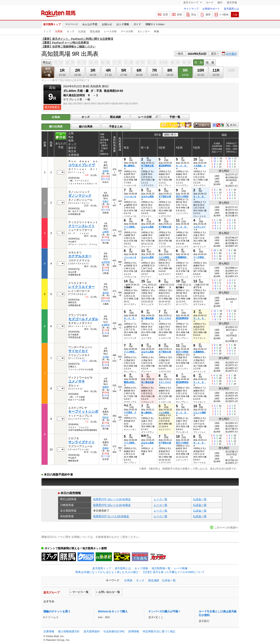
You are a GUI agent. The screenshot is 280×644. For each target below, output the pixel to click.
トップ (47, 31)
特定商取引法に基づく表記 (159, 631)
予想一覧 (175, 117)
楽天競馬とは (231, 9)
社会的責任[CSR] (114, 631)
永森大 (106, 201)
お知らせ (107, 24)
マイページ (72, 24)
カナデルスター (80, 256)
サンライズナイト (81, 442)
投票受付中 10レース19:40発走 (112, 499)
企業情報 (49, 631)
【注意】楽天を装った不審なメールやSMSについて (173, 572)
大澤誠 (106, 357)
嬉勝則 (106, 387)
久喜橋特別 (182, 257)
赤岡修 (106, 171)
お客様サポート (211, 9)
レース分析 (110, 31)
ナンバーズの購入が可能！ (165, 611)
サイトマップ (191, 9)
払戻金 (82, 31)
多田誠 (106, 293)
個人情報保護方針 (69, 631)
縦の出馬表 (86, 126)
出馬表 (59, 31)
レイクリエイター (81, 287)
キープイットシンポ (83, 412)
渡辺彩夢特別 (165, 166)
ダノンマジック (80, 196)
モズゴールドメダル (83, 319)
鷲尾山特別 (130, 382)
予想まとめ (116, 126)
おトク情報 (123, 24)
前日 (181, 54)
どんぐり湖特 (200, 413)
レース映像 (181, 568)
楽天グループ (191, 2)
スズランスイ (200, 227)
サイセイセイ (78, 351)
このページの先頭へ (226, 528)
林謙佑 (106, 448)
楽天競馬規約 (92, 631)
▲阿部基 (105, 262)
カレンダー (144, 31)
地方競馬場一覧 (161, 568)
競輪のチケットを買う (57, 611)
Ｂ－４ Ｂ (130, 318)
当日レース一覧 (48, 72)
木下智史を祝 (147, 166)
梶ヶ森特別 (130, 166)
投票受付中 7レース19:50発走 (111, 516)
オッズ (70, 31)
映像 (157, 31)
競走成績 (95, 31)
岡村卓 (106, 417)
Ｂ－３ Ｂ (182, 166)
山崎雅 (106, 232)
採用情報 (134, 631)
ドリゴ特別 (130, 227)
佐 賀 (210, 62)
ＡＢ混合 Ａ (200, 166)
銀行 (220, 2)
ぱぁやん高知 (147, 196)
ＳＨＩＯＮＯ (165, 318)
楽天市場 (232, 2)
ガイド (137, 24)
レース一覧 (161, 499)
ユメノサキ (76, 381)
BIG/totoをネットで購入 (113, 611)
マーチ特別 (200, 257)
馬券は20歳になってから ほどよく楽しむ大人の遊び (107, 572)
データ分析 (127, 31)
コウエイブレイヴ (81, 165)
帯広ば (47, 62)
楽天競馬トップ (52, 24)
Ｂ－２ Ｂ (200, 196)
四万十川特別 (182, 196)
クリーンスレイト (81, 226)
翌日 (214, 54)
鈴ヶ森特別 (147, 413)
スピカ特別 (165, 257)
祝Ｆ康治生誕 (147, 318)
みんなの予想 (90, 24)
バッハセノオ (130, 196)
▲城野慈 (105, 325)
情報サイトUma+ (155, 24)
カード (210, 2)
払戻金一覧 (200, 499)
